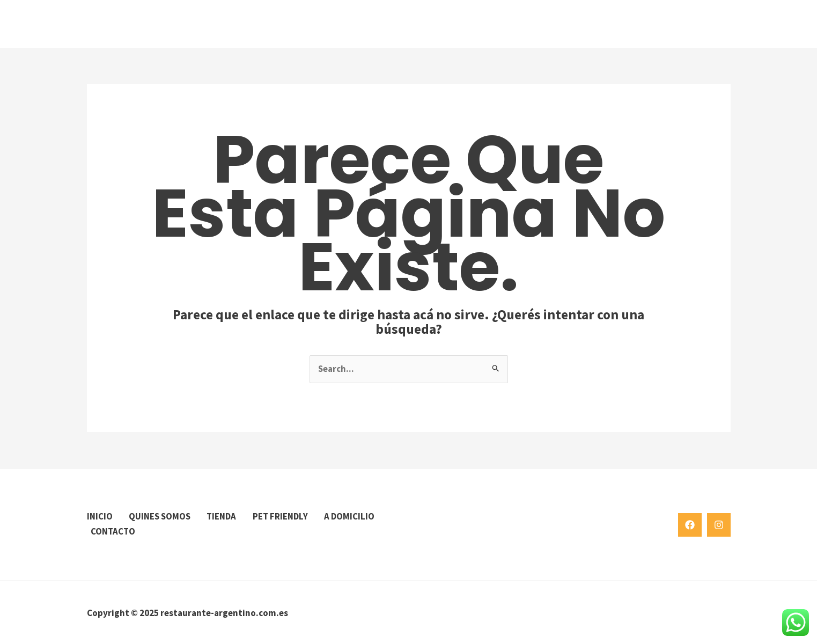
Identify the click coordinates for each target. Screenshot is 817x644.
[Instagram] (719, 524)
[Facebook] (690, 524)
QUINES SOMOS (162, 517)
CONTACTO (183, 531)
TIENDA (227, 517)
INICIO (100, 517)
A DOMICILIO (116, 531)
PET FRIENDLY (288, 517)
